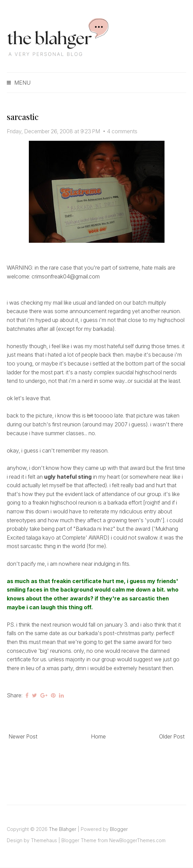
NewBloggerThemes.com (137, 840)
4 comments (122, 131)
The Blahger (63, 829)
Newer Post (23, 736)
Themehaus (44, 840)
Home (98, 736)
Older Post (172, 736)
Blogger (119, 829)
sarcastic (23, 117)
